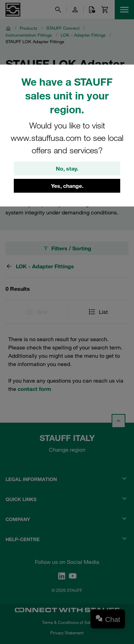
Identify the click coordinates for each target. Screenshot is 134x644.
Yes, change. (67, 186)
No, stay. (67, 169)
